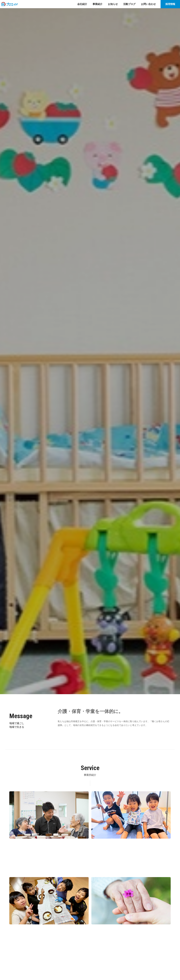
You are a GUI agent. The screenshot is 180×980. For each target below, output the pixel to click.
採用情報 (170, 4)
